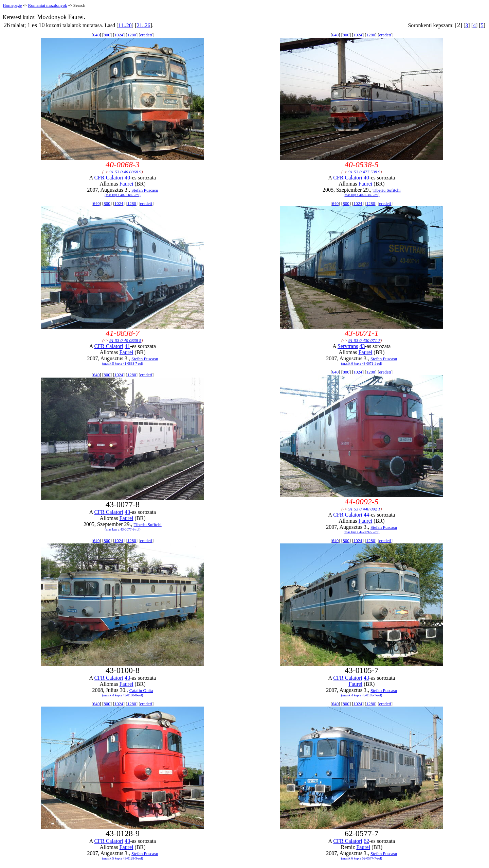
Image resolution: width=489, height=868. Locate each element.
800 (107, 35)
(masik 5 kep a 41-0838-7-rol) (123, 363)
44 (366, 515)
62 (366, 841)
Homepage (12, 5)
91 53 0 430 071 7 (364, 340)
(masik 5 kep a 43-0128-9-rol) (123, 858)
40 (127, 178)
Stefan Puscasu (145, 190)
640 (96, 35)
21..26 (143, 25)
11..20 (125, 25)
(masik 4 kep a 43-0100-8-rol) (123, 695)
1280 (132, 35)
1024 (119, 35)
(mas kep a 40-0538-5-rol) (361, 195)
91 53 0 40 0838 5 (125, 340)
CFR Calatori (109, 178)
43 (362, 346)
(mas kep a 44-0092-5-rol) (361, 532)
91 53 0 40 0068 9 (125, 172)
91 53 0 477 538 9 (364, 172)
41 (127, 346)
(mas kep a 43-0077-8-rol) (122, 529)
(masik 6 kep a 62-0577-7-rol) (362, 858)
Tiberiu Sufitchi (386, 190)
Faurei (126, 184)
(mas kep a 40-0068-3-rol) (122, 195)
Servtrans (348, 346)
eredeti (146, 35)
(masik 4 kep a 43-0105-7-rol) (362, 695)
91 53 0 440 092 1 (364, 509)
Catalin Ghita (141, 690)
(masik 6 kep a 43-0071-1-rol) (362, 363)
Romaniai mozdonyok (47, 5)
